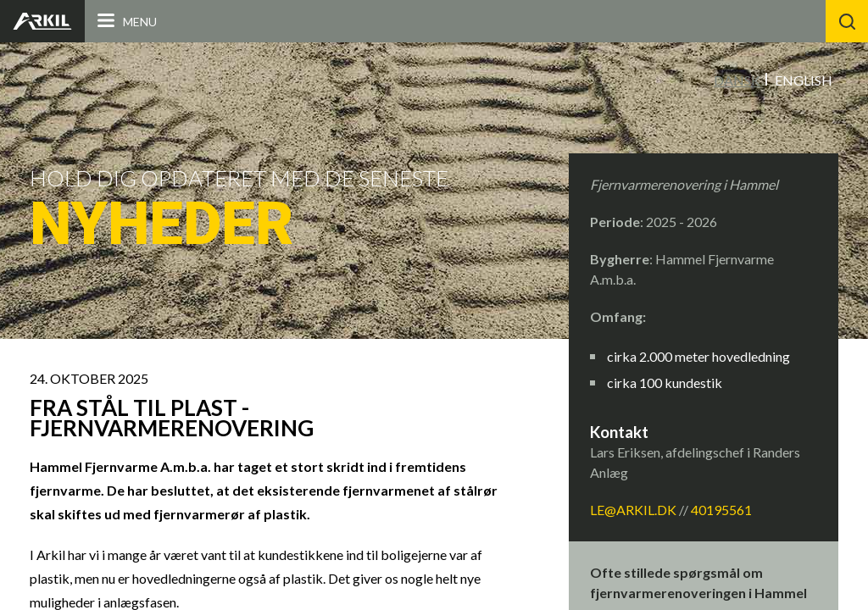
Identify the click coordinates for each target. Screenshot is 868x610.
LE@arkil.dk (633, 510)
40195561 (721, 510)
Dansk (737, 80)
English (804, 80)
